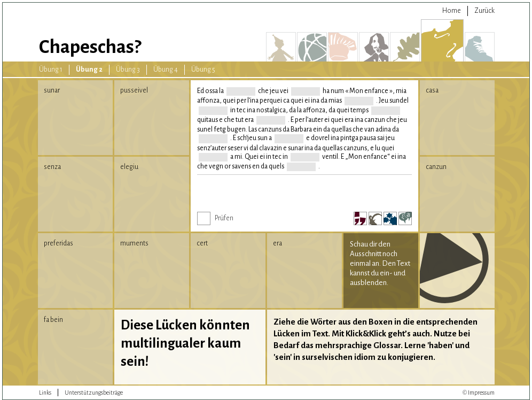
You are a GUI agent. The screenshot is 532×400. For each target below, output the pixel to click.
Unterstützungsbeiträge (94, 393)
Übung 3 (128, 70)
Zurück (484, 11)
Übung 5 (203, 70)
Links (45, 393)
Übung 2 (89, 70)
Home (452, 11)
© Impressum (479, 393)
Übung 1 (51, 70)
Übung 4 (166, 70)
